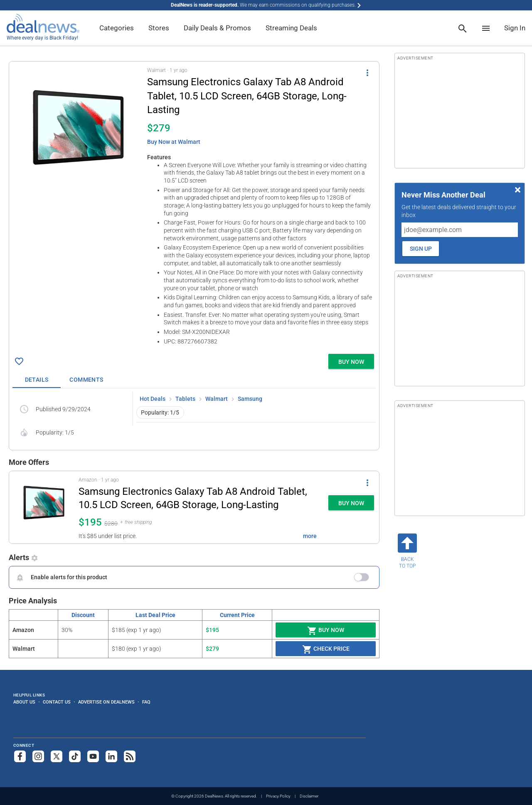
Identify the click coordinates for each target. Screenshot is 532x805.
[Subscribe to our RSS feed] (130, 756)
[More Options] (367, 72)
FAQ (146, 702)
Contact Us (57, 702)
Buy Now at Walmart (174, 142)
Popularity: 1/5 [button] (160, 412)
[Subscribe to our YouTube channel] (93, 756)
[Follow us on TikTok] (75, 756)
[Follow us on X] (57, 756)
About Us (24, 702)
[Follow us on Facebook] (20, 756)
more (310, 536)
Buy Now (326, 631)
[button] (194, 206)
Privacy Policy (278, 796)
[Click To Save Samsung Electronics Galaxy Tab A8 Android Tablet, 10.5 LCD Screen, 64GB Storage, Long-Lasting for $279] (19, 361)
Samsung (250, 399)
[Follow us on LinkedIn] (111, 756)
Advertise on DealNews (106, 702)
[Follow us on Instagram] (38, 756)
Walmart (217, 399)
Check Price (326, 649)
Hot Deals (153, 399)
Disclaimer (309, 796)
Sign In (515, 28)
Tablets (185, 399)
